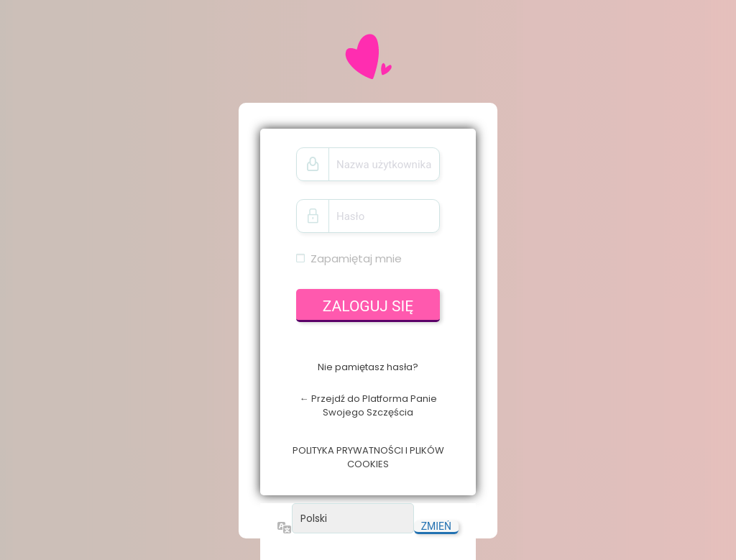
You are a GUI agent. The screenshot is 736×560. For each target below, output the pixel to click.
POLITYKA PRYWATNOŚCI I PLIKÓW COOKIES (368, 457)
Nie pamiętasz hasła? (368, 367)
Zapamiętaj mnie (356, 258)
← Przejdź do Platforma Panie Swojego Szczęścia (368, 405)
